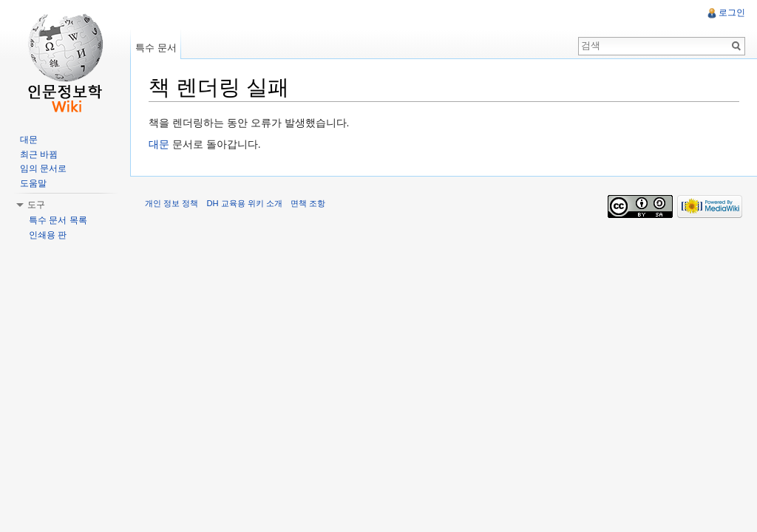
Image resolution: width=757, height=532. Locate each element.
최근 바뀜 (39, 154)
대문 (159, 144)
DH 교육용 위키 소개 (244, 203)
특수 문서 (156, 48)
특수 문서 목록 (58, 220)
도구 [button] (36, 205)
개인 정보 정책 (172, 203)
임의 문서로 (43, 168)
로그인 (732, 13)
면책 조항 (308, 203)
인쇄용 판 (48, 235)
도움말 (33, 183)
